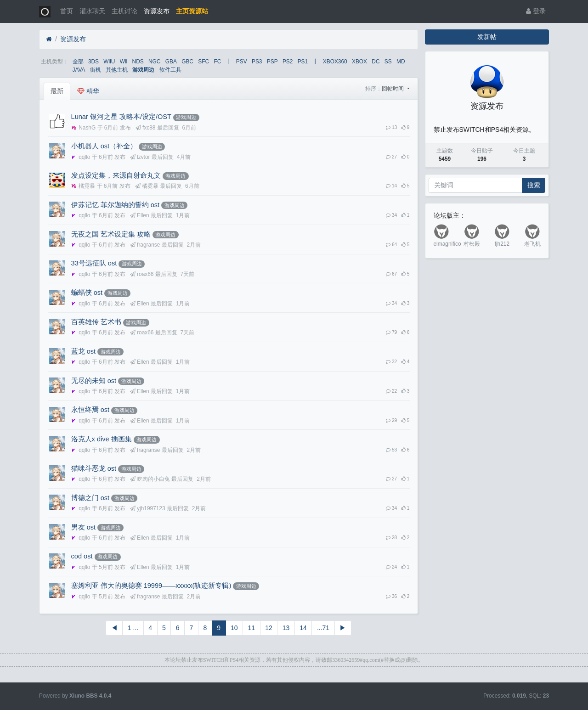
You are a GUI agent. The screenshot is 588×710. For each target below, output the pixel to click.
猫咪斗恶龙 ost (94, 468)
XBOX (359, 62)
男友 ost (83, 527)
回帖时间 (393, 89)
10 (234, 628)
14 (303, 628)
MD (401, 62)
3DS (93, 62)
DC (376, 62)
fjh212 (502, 244)
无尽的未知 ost (94, 381)
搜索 (534, 185)
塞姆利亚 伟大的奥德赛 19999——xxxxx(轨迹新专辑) (151, 586)
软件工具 (170, 70)
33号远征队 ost (94, 263)
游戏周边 (143, 70)
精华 (88, 91)
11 (252, 628)
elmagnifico (447, 244)
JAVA (79, 70)
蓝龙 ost (83, 351)
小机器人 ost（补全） (104, 146)
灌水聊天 (92, 11)
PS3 (257, 62)
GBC (187, 62)
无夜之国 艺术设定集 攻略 (111, 234)
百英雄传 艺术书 (96, 322)
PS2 (288, 62)
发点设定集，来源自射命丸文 (116, 175)
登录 (536, 11)
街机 (96, 70)
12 (269, 628)
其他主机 (117, 70)
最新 (57, 91)
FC (217, 62)
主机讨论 (124, 11)
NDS (138, 62)
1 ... (133, 628)
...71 (323, 628)
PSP (272, 62)
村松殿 (472, 244)
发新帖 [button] (487, 37)
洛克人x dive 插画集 (102, 439)
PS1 (303, 62)
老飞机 (532, 244)
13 (286, 628)
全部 (78, 62)
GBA (171, 62)
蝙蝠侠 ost (87, 293)
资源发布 (157, 11)
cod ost (82, 556)
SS (388, 62)
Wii (124, 62)
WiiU (109, 62)
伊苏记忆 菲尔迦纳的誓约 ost (116, 205)
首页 (67, 11)
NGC (154, 62)
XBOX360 (335, 62)
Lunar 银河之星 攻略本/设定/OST (121, 117)
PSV (242, 62)
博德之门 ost (90, 498)
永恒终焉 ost (90, 410)
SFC (204, 62)
